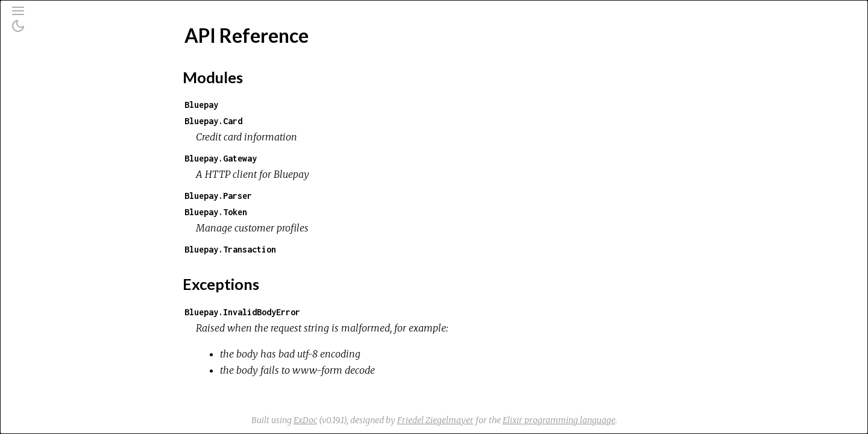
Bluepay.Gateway (311, 158)
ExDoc (396, 420)
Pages (43, 93)
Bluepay (292, 105)
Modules (50, 109)
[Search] (83, 61)
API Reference (61, 159)
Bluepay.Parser (309, 196)
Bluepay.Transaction (321, 249)
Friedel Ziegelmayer (526, 420)
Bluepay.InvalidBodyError (333, 312)
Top (53, 179)
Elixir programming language (649, 420)
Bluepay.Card (304, 121)
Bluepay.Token (306, 212)
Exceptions (56, 125)
